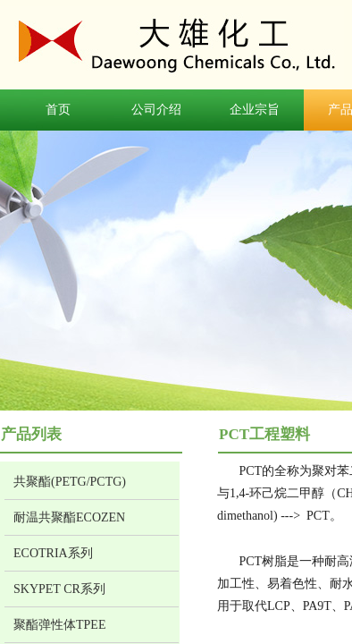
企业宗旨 (255, 110)
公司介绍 (156, 110)
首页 (58, 110)
